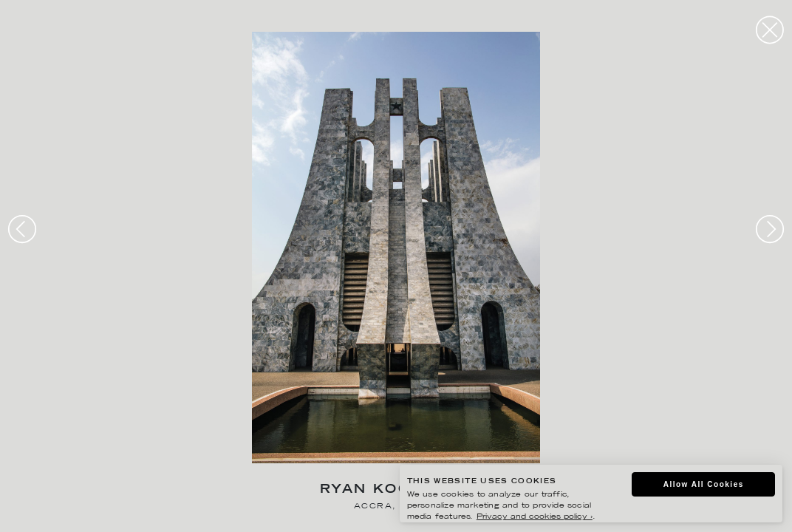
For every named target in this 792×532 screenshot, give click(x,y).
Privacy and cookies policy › (535, 517)
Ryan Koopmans (396, 490)
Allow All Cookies (704, 484)
